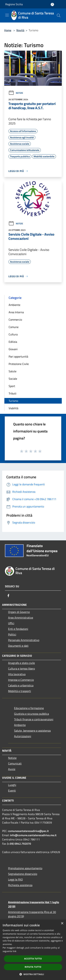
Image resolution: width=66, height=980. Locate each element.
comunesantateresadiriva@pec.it (28, 831)
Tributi (12, 393)
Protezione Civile (19, 364)
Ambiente (14, 305)
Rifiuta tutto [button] (33, 967)
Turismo (13, 401)
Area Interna (16, 312)
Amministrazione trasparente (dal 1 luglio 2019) (34, 904)
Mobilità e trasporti (20, 691)
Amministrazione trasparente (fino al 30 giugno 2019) (32, 914)
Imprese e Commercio (21, 680)
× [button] (62, 923)
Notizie (16, 93)
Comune (14, 327)
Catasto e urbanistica (21, 685)
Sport (12, 386)
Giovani (13, 349)
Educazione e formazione (29, 708)
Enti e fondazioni (18, 629)
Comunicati (15, 763)
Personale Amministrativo (24, 640)
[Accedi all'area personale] (52, 4)
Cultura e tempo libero (21, 669)
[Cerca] (59, 15)
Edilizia (13, 342)
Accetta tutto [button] (33, 959)
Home (8, 30)
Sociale (13, 379)
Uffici (11, 623)
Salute (12, 371)
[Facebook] (8, 596)
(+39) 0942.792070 (19, 844)
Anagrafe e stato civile (21, 663)
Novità (20, 30)
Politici (12, 634)
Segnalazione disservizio (23, 874)
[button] (33, 974)
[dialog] (33, 950)
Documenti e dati (18, 646)
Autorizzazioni (23, 736)
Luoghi (12, 785)
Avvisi (12, 769)
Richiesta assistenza (20, 885)
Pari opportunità (18, 356)
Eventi (12, 791)
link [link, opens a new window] (15, 951)
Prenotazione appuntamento (25, 868)
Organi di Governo (19, 612)
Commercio (15, 320)
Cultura (13, 334)
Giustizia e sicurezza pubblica (32, 714)
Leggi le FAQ (15, 879)
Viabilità (13, 408)
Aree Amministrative (21, 618)
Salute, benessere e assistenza (32, 731)
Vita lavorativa (17, 674)
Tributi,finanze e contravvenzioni (34, 719)
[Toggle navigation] (7, 15)
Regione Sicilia (14, 4)
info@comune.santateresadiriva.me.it (33, 835)
